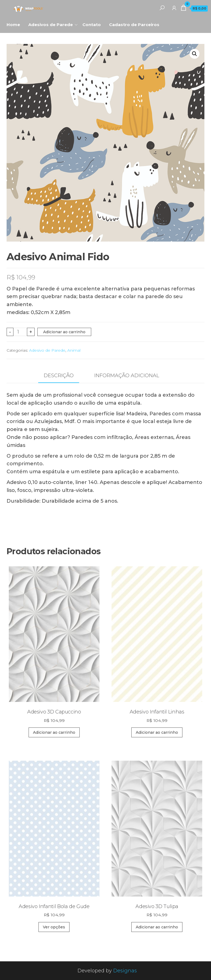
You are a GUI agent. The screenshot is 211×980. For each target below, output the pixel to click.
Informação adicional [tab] (127, 376)
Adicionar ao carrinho (64, 332)
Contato (92, 25)
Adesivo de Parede (47, 350)
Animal (74, 350)
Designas (125, 971)
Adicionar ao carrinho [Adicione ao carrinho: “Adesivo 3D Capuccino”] (54, 732)
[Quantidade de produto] (20, 332)
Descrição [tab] (59, 376)
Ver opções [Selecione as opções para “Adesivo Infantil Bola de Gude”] (54, 927)
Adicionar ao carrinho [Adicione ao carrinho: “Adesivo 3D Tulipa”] (157, 927)
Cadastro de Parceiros (134, 25)
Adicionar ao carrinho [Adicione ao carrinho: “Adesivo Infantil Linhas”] (157, 732)
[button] (195, 54)
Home (13, 25)
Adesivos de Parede (51, 25)
